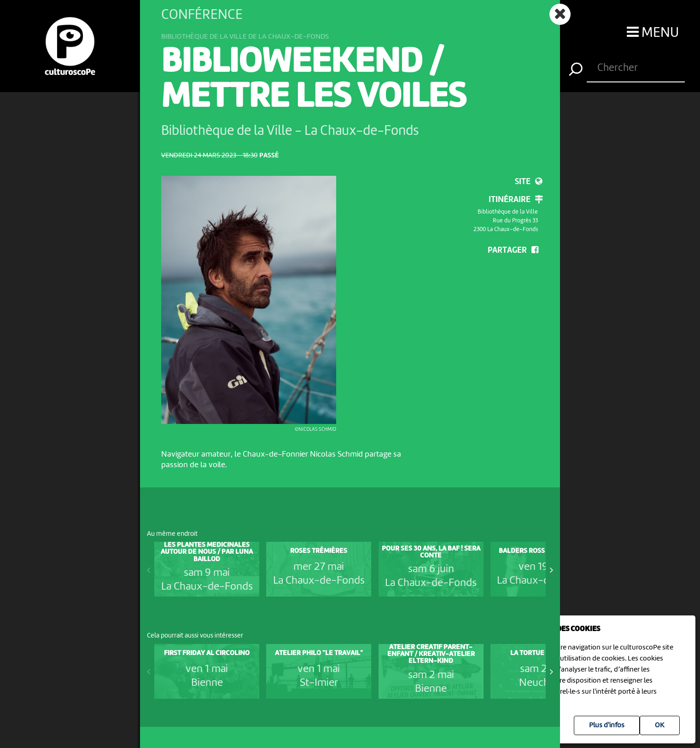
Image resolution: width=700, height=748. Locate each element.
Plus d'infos (607, 725)
